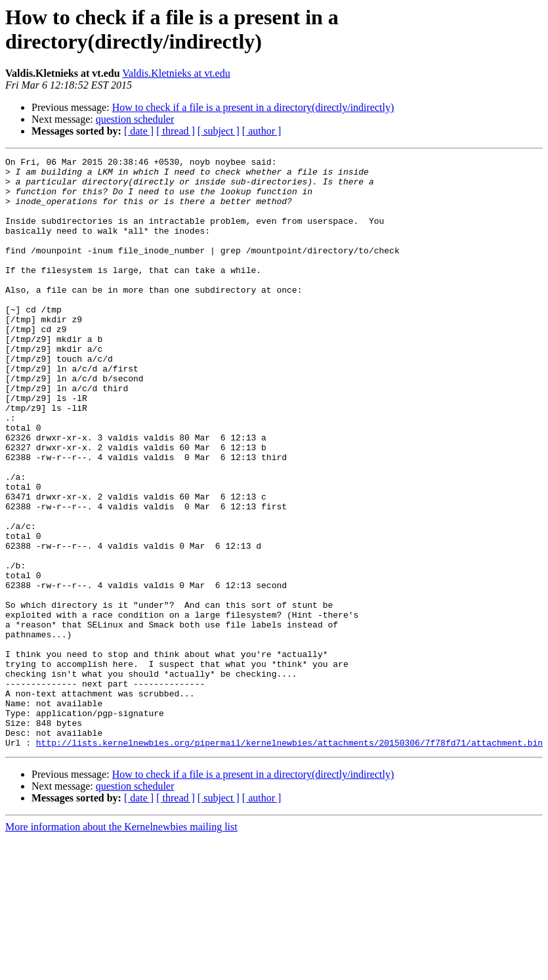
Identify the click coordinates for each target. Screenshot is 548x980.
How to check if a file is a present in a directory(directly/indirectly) (253, 107)
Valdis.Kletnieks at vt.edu (176, 73)
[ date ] (139, 131)
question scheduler (135, 119)
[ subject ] (219, 131)
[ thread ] (176, 131)
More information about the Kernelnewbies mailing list (121, 945)
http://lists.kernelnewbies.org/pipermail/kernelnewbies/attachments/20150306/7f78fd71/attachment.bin (289, 861)
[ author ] (262, 131)
